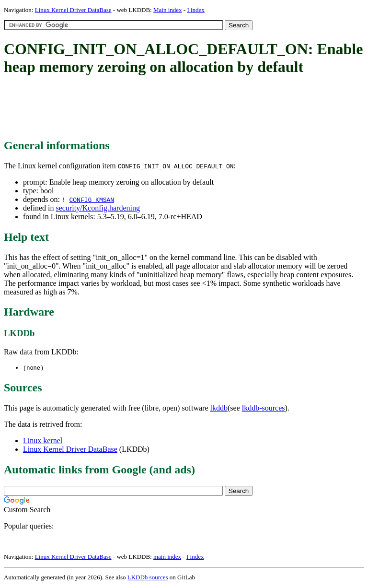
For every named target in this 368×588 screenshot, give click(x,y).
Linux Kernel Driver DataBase (73, 10)
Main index (168, 10)
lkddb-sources (264, 408)
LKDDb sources (148, 578)
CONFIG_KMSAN (92, 200)
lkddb (219, 408)
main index (167, 557)
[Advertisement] (178, 108)
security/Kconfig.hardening (98, 208)
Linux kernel (43, 441)
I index (195, 10)
